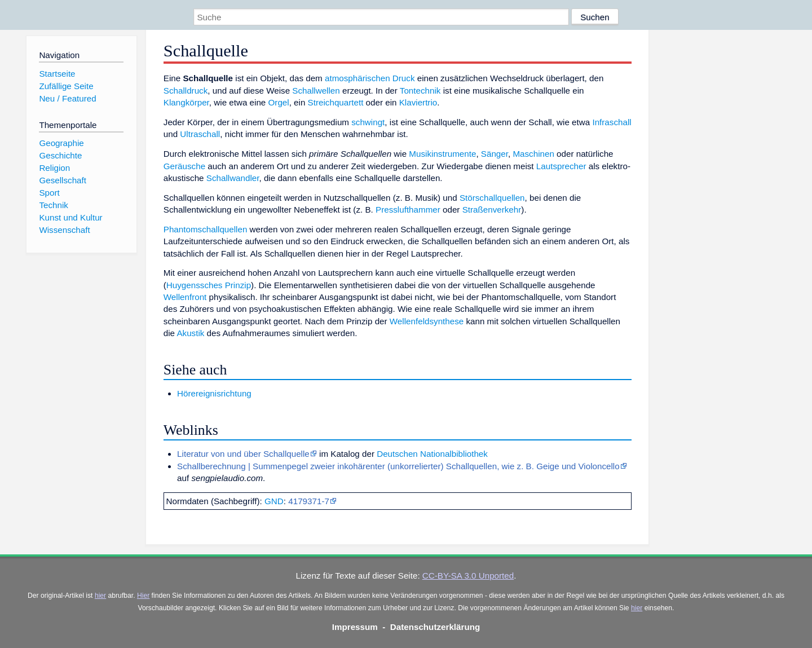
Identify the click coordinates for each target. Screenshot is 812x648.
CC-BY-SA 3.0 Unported (468, 576)
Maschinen (533, 154)
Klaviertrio (418, 102)
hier (100, 596)
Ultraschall (200, 134)
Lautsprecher (561, 166)
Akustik (190, 333)
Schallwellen (316, 91)
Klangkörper (186, 102)
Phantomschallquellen (206, 229)
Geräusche (184, 166)
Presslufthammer (408, 210)
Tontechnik (420, 91)
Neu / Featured (67, 98)
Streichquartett (336, 102)
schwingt (368, 122)
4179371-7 (309, 501)
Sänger (495, 154)
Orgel (279, 102)
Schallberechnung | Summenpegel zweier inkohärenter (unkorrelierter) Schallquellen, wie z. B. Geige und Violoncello (398, 466)
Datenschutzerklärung (435, 627)
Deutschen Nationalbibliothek (432, 454)
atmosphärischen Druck (370, 78)
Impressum (355, 627)
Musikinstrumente (442, 154)
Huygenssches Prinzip (209, 285)
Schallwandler (233, 178)
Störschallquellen (492, 198)
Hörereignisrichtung (214, 393)
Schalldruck (186, 91)
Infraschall (612, 122)
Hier (143, 596)
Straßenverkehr (492, 210)
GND (274, 501)
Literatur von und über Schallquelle (243, 454)
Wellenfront (185, 297)
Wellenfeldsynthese (427, 321)
